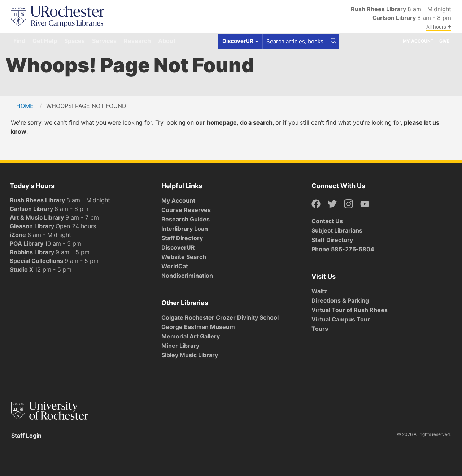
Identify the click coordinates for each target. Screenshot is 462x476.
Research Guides (186, 219)
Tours (320, 329)
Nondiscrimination (187, 276)
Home (25, 106)
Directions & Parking (340, 300)
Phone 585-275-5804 (343, 249)
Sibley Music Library (190, 355)
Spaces (75, 41)
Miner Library (180, 346)
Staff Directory (182, 238)
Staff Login (26, 436)
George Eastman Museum (198, 327)
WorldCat (175, 266)
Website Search (184, 257)
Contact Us (327, 221)
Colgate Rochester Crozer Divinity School (220, 317)
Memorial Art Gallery (191, 336)
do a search (256, 122)
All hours (439, 27)
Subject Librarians (337, 230)
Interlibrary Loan (185, 229)
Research (137, 41)
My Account (418, 41)
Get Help (45, 41)
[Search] (334, 41)
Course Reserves (186, 210)
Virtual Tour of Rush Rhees (350, 310)
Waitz (319, 291)
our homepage (216, 122)
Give (444, 41)
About (167, 41)
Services (104, 41)
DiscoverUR (178, 247)
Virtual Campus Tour (341, 319)
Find (19, 41)
